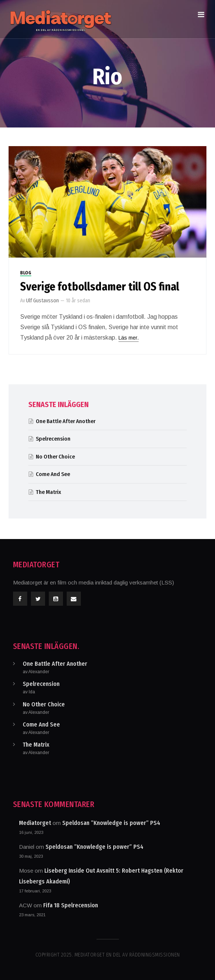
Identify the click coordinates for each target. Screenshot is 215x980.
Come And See (53, 474)
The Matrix (48, 492)
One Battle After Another (66, 421)
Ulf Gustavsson (42, 301)
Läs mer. (129, 338)
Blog (26, 273)
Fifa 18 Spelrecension (71, 905)
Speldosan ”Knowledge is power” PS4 (111, 823)
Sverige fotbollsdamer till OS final (100, 287)
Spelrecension (53, 439)
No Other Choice (55, 457)
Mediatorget (35, 823)
